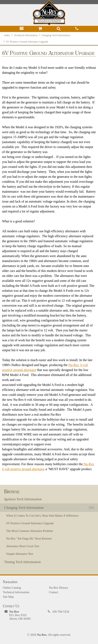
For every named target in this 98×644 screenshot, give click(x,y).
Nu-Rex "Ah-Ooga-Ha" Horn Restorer (29, 538)
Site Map (8, 597)
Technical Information (26, 35)
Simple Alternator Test (20, 554)
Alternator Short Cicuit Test (23, 546)
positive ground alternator (19, 370)
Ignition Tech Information (23, 499)
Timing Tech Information (22, 562)
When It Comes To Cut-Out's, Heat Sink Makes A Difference (42, 516)
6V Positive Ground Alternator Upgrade (27, 42)
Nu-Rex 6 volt (78, 365)
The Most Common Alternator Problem (30, 531)
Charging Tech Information (56, 35)
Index (7, 35)
